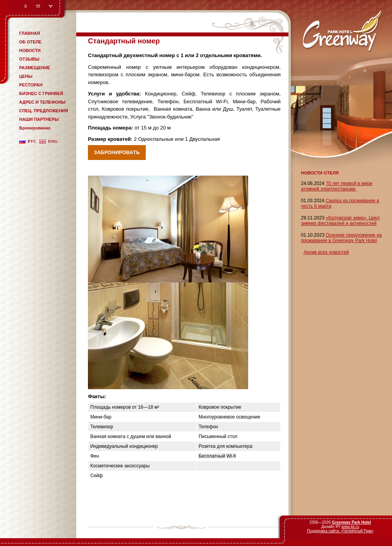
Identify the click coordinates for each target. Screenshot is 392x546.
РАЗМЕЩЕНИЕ (35, 68)
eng (53, 141)
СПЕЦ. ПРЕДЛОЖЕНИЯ (44, 111)
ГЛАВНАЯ (30, 33)
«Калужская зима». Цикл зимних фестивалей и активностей (340, 221)
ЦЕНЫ (26, 76)
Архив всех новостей (326, 252)
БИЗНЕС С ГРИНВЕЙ (41, 93)
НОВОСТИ (30, 50)
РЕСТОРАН (31, 85)
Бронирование (35, 128)
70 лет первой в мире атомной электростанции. (337, 186)
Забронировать (117, 152)
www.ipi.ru (350, 527)
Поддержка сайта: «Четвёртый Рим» (340, 531)
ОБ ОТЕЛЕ (30, 42)
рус (32, 141)
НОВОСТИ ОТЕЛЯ (320, 173)
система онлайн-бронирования (102, 34)
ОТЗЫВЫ (29, 59)
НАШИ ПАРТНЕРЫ (39, 119)
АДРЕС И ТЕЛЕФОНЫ (42, 102)
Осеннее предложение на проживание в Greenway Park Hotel (341, 238)
